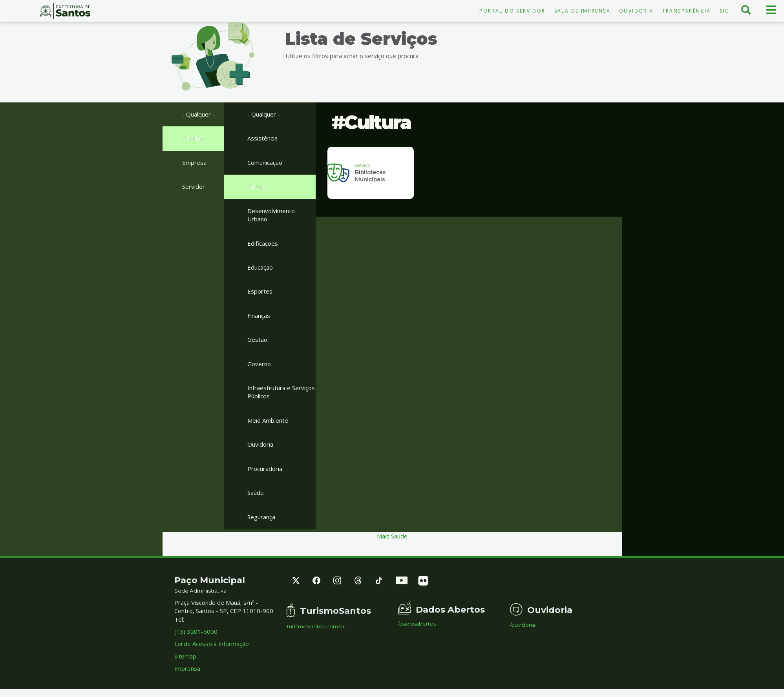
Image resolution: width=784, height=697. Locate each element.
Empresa (194, 162)
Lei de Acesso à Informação (212, 644)
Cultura (257, 186)
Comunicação (265, 162)
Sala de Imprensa (582, 11)
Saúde (256, 493)
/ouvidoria (523, 625)
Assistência (262, 138)
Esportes (260, 291)
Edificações (263, 243)
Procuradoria (265, 469)
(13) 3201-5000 (196, 631)
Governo (259, 364)
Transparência (687, 11)
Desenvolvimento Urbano (271, 215)
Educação (260, 267)
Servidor (194, 186)
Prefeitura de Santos (65, 11)
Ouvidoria (636, 11)
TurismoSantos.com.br (315, 627)
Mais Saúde (392, 536)
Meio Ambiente (268, 420)
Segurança (261, 517)
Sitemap (185, 656)
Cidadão (193, 138)
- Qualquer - (198, 114)
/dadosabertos (417, 624)
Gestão (257, 339)
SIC (724, 11)
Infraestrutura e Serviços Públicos (281, 392)
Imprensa (187, 668)
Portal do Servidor (512, 11)
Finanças (259, 316)
